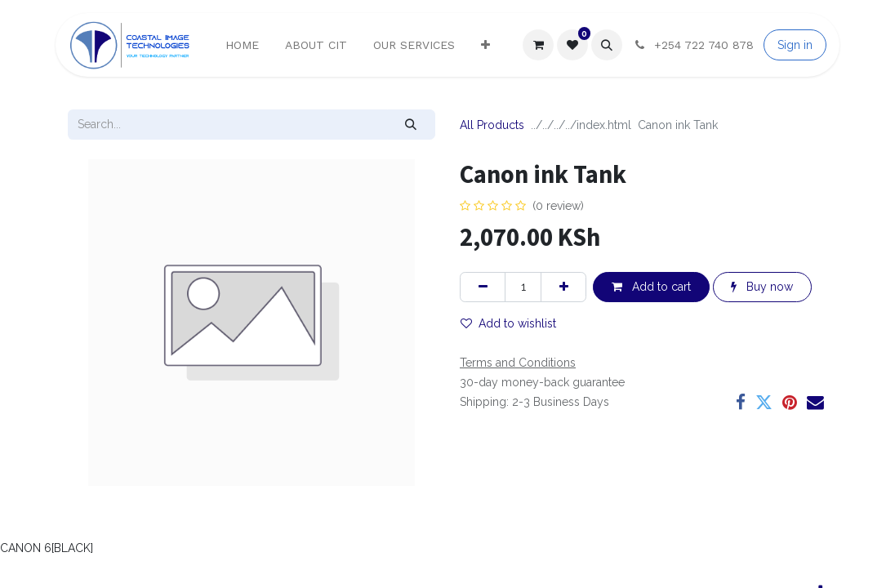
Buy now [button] (762, 287)
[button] (607, 45)
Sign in (795, 45)
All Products (492, 125)
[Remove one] (483, 287)
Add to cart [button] (651, 287)
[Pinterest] (790, 403)
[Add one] (563, 287)
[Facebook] (741, 403)
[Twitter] (764, 403)
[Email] (815, 403)
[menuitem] (242, 45)
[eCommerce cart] (538, 45)
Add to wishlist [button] (508, 323)
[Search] (411, 125)
